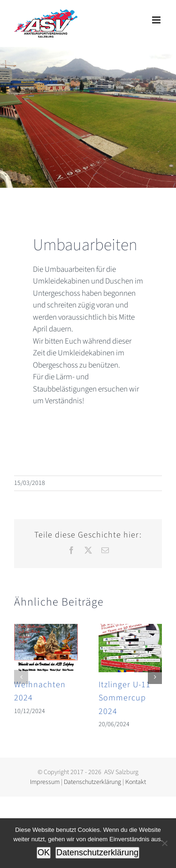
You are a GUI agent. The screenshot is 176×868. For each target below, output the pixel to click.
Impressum (45, 782)
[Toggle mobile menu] (157, 20)
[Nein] (164, 843)
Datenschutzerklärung (92, 782)
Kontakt (136, 782)
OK (44, 853)
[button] (21, 677)
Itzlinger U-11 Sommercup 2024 (125, 698)
